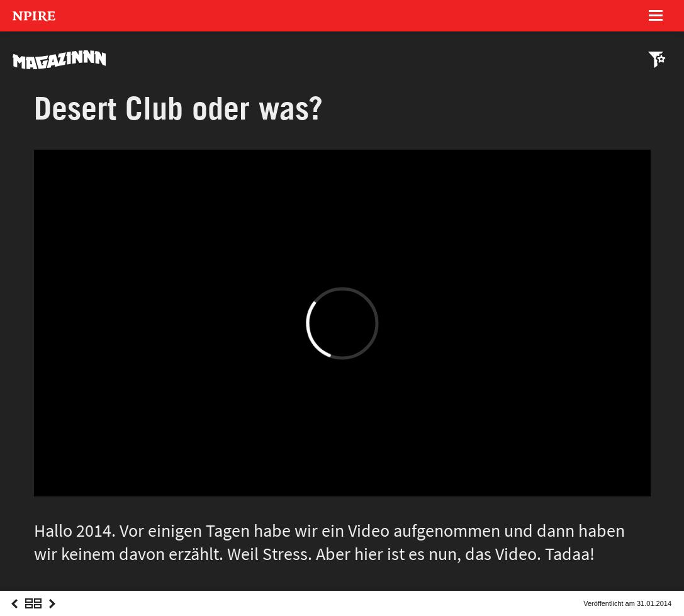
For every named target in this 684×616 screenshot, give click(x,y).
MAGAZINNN (60, 60)
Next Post (52, 615)
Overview (33, 615)
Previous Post (14, 615)
